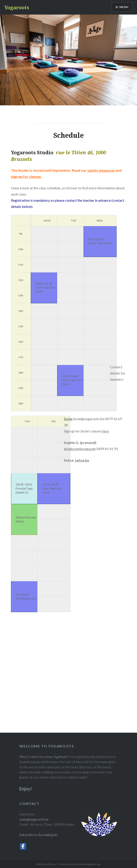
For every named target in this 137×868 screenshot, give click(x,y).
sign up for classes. (26, 176)
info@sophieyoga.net (80, 449)
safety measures (101, 170)
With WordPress (46, 864)
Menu (124, 7)
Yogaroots (17, 7)
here (106, 431)
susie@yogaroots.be (34, 819)
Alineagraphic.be (90, 864)
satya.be (82, 460)
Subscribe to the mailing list (38, 835)
